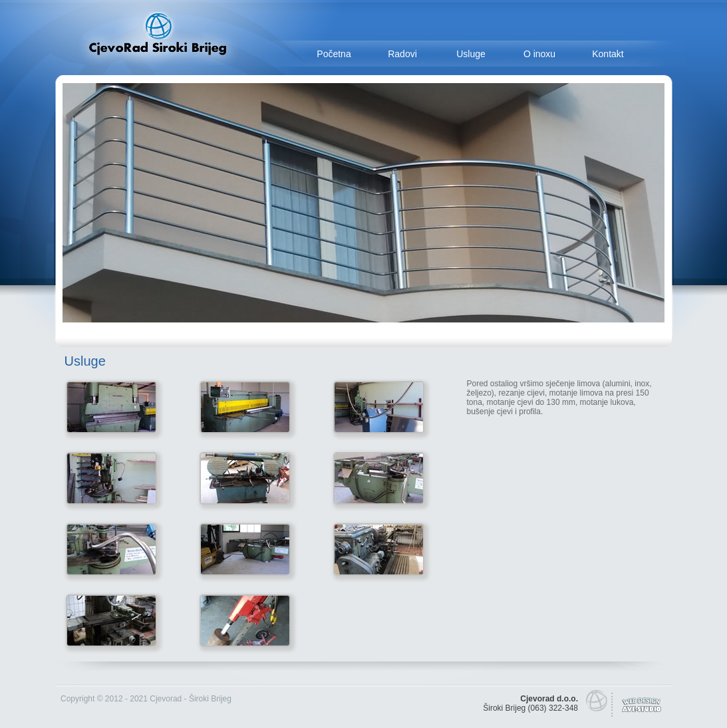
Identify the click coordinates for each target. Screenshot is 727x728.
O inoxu (539, 54)
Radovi (402, 54)
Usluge (471, 54)
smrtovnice (464, 699)
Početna (334, 54)
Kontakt (608, 54)
